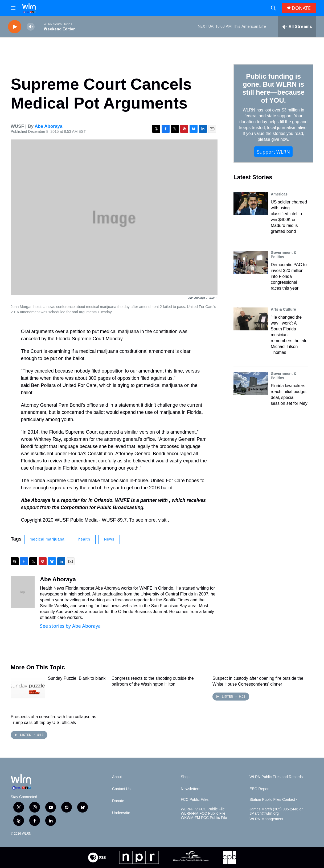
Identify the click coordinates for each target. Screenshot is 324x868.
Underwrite (121, 813)
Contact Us (121, 789)
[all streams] (297, 27)
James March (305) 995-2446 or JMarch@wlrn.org (276, 811)
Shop (185, 777)
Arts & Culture (283, 309)
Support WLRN (273, 152)
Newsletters (190, 789)
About (117, 777)
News (109, 539)
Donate (118, 801)
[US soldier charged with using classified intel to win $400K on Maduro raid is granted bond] (251, 204)
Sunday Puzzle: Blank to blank (77, 678)
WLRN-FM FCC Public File (203, 813)
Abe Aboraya (48, 126)
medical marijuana (47, 539)
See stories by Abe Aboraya (70, 626)
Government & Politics (284, 255)
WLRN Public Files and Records (276, 777)
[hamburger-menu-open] (13, 8)
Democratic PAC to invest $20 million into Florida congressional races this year (289, 276)
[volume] (31, 27)
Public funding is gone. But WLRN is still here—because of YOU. (273, 88)
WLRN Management (266, 819)
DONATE (301, 8)
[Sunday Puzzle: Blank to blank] (28, 687)
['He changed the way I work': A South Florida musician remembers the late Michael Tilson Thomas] (251, 319)
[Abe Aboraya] (23, 592)
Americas (279, 194)
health (84, 539)
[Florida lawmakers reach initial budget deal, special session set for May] (251, 383)
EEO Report (259, 789)
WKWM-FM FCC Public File (204, 818)
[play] (15, 27)
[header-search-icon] (273, 8)
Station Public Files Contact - (273, 800)
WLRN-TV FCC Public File (203, 809)
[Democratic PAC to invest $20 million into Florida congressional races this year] (251, 262)
